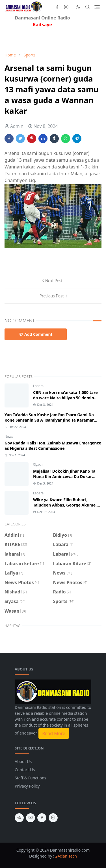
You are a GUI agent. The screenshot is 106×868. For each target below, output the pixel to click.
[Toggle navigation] (97, 7)
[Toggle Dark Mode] (78, 7)
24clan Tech (66, 856)
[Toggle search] (88, 7)
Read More (54, 733)
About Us (23, 761)
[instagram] (66, 7)
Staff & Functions (31, 778)
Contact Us (25, 770)
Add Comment (36, 334)
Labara (38, 493)
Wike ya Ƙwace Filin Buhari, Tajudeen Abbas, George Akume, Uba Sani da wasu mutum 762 (65, 505)
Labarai (39, 386)
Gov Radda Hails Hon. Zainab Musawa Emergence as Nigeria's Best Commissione (53, 446)
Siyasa (38, 465)
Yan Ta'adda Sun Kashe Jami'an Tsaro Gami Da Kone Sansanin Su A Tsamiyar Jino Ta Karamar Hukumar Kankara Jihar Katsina (49, 420)
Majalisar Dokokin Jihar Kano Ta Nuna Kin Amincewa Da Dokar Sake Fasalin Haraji (64, 476)
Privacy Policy (27, 786)
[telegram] (19, 818)
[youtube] (31, 818)
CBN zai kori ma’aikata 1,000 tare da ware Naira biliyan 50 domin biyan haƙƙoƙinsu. (65, 398)
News (9, 436)
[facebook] (57, 7)
